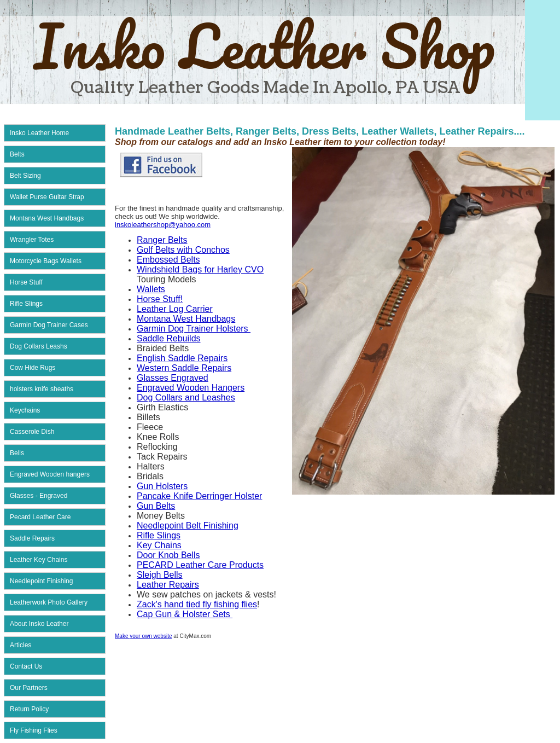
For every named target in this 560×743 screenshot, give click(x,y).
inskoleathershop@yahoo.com (163, 225)
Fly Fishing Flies (34, 730)
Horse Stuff (26, 282)
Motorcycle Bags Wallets (46, 261)
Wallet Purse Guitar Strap (47, 197)
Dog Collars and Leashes (186, 397)
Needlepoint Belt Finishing (188, 526)
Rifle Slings (26, 304)
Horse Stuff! (160, 299)
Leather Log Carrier (175, 309)
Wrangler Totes (32, 240)
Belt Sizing (25, 176)
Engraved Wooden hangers (50, 474)
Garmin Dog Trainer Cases (49, 325)
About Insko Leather (39, 624)
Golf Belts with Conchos (183, 250)
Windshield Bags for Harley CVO (200, 269)
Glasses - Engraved (39, 496)
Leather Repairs (168, 585)
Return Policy (29, 709)
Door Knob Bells (168, 555)
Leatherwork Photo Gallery (49, 602)
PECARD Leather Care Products (200, 565)
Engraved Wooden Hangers (191, 388)
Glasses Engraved (173, 378)
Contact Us (26, 666)
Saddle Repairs (32, 538)
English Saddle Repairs (182, 358)
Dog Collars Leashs (39, 346)
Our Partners (29, 688)
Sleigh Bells (160, 575)
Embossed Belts (168, 260)
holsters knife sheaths (42, 389)
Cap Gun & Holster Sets (185, 614)
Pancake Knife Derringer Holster (199, 496)
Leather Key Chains (39, 560)
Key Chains (159, 545)
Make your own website (144, 636)
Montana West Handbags (47, 218)
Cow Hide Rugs (33, 368)
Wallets (151, 289)
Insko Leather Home (39, 133)
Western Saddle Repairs (184, 368)
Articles (21, 645)
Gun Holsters (162, 486)
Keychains (25, 410)
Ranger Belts (162, 240)
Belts (17, 154)
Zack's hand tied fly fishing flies (197, 604)
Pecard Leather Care (40, 517)
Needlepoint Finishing (41, 581)
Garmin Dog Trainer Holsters (194, 329)
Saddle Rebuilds (169, 338)
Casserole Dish (32, 432)
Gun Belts (156, 506)
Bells (17, 453)
